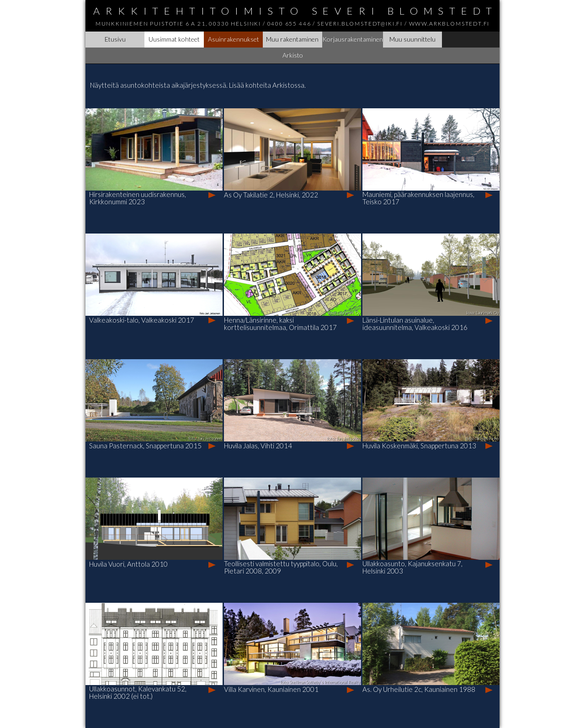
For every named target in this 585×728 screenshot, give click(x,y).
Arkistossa (288, 85)
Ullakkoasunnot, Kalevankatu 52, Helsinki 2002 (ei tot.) (138, 692)
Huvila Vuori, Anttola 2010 (128, 564)
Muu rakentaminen (292, 39)
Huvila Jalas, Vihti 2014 (258, 446)
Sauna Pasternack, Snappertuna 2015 (145, 446)
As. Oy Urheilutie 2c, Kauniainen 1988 (419, 689)
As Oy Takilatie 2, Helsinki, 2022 (271, 195)
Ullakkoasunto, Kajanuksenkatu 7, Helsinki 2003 (412, 567)
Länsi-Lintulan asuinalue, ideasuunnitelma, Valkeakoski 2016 (415, 324)
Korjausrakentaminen (353, 39)
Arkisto (293, 55)
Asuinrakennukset (234, 39)
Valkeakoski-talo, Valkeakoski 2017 (142, 320)
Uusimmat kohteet (174, 39)
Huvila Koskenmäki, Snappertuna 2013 (419, 446)
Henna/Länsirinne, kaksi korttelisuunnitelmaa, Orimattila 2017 (280, 324)
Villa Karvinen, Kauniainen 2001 (271, 689)
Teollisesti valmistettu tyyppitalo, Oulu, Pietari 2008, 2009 (281, 567)
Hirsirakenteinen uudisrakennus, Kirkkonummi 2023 (138, 198)
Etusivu (115, 39)
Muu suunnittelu (412, 39)
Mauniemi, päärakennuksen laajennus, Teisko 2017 (418, 198)
